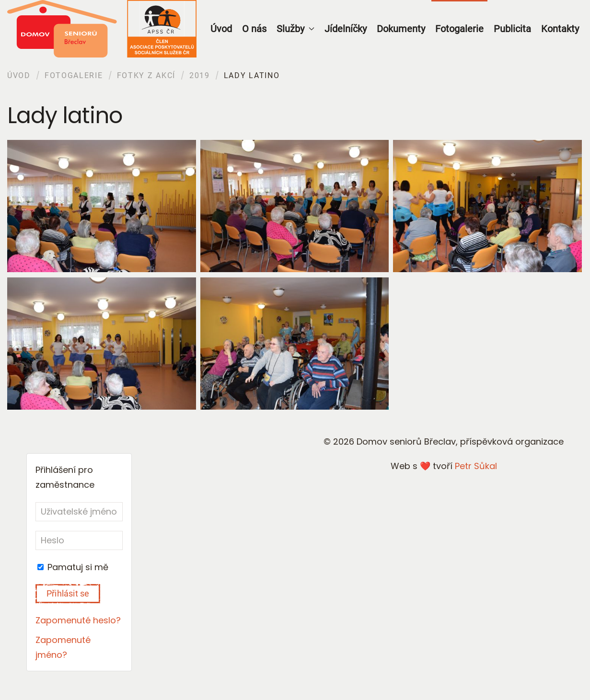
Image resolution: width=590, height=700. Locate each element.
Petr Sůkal (476, 466)
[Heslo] (79, 540)
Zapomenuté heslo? (78, 620)
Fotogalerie (459, 29)
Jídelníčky (346, 29)
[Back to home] (102, 29)
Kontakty (560, 29)
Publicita (512, 29)
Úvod (221, 29)
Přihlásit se (68, 593)
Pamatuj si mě (73, 567)
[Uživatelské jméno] (79, 512)
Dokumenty (401, 29)
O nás (254, 29)
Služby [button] (295, 29)
